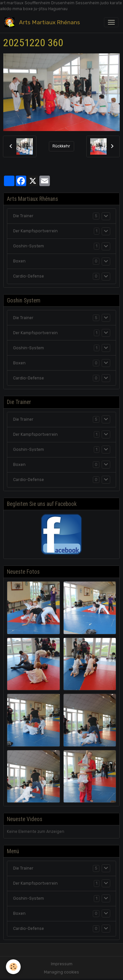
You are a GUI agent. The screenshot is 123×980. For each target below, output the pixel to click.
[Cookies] (13, 967)
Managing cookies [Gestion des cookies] (61, 972)
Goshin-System (29, 246)
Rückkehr (61, 146)
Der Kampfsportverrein (35, 231)
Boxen (19, 261)
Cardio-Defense (29, 276)
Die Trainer (23, 216)
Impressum (62, 964)
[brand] (43, 22)
